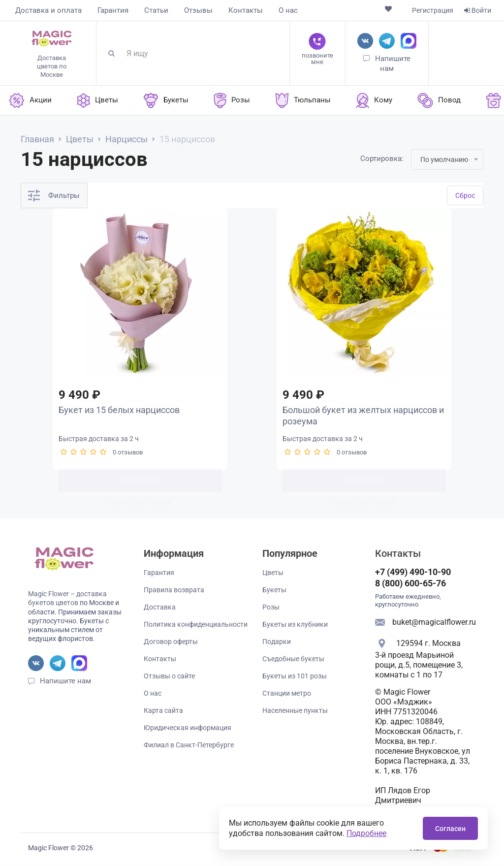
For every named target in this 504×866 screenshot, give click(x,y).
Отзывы (198, 10)
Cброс (465, 195)
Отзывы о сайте (169, 676)
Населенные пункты (295, 711)
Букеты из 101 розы (295, 676)
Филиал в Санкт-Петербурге (189, 745)
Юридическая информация (188, 728)
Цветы (273, 573)
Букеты (274, 590)
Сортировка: (382, 159)
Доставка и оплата (48, 10)
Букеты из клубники (295, 625)
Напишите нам (65, 681)
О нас (288, 10)
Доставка (160, 608)
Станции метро (287, 694)
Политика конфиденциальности (196, 625)
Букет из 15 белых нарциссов (119, 410)
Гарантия (113, 10)
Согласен (450, 829)
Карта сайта (163, 711)
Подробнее (366, 833)
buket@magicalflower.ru (434, 623)
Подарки (277, 642)
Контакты (246, 10)
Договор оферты (171, 642)
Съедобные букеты (293, 659)
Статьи (156, 10)
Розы (271, 608)
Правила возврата (174, 590)
